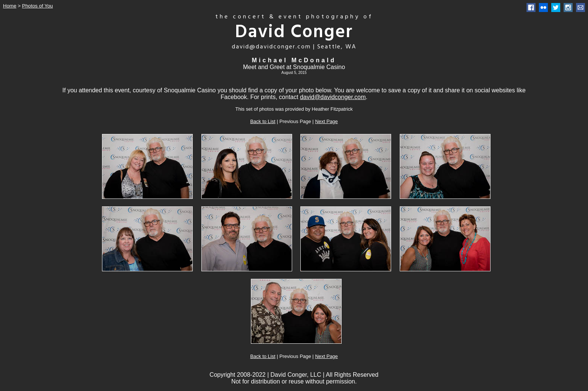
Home (10, 6)
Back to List (263, 121)
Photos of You (37, 6)
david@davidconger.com (333, 97)
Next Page (326, 121)
